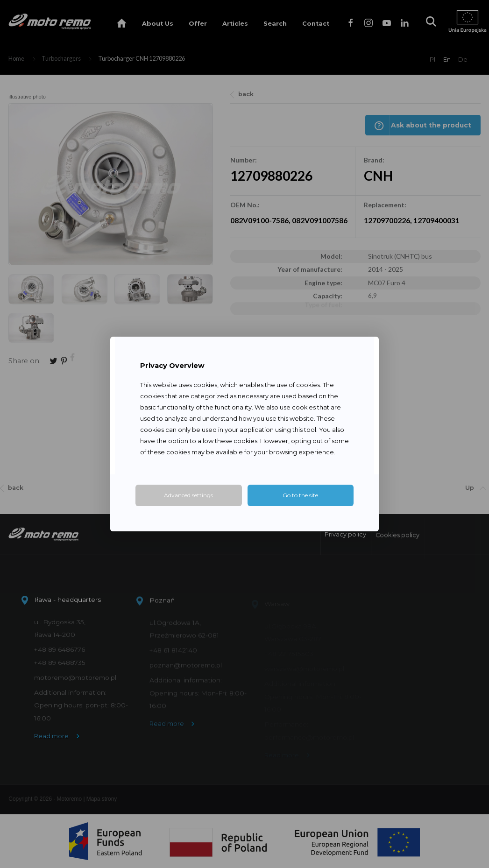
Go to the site (300, 495)
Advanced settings (188, 495)
